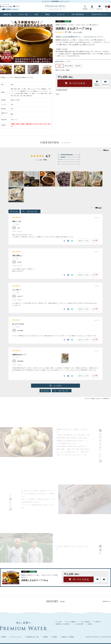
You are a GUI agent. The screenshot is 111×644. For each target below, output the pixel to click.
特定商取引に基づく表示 (33, 637)
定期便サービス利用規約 (68, 637)
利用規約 (55, 637)
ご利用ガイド (98, 622)
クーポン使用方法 (86, 622)
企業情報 (4, 637)
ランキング (61, 14)
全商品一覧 (7, 14)
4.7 (48, 156)
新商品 (48, 14)
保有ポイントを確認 (7, 6)
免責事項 (46, 637)
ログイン (100, 398)
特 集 (36, 14)
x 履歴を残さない (107, 601)
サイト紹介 (59, 622)
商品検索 (85, 8)
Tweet (57, 94)
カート (107, 8)
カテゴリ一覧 (23, 14)
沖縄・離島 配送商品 (78, 14)
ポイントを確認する (71, 622)
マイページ (92, 8)
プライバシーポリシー (16, 637)
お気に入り (100, 8)
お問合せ (90, 624)
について (99, 14)
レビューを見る (78, 32)
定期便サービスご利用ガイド (63, 624)
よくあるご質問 (79, 624)
